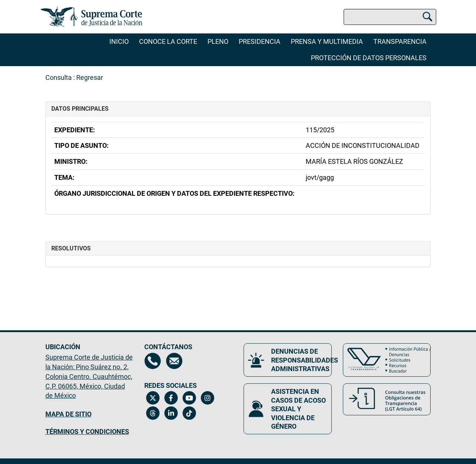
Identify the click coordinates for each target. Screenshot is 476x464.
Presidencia (260, 41)
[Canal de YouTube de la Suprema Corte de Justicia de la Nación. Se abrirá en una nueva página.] (189, 398)
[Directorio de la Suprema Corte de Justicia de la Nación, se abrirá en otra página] (153, 361)
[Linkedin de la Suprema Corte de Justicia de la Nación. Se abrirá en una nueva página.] (171, 413)
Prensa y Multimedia (327, 41)
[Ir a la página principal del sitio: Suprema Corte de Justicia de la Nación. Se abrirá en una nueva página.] (92, 17)
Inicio (119, 41)
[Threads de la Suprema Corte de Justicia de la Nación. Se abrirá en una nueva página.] (153, 413)
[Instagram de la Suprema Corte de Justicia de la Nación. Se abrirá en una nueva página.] (207, 398)
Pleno (218, 41)
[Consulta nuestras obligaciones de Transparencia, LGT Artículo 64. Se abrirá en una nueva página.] (387, 399)
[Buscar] (427, 16)
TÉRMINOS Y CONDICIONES (87, 431)
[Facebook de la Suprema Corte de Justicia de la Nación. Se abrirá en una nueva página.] (171, 398)
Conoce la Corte (168, 41)
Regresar (90, 77)
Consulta (59, 77)
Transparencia (400, 41)
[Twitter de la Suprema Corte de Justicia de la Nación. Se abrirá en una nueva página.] (153, 398)
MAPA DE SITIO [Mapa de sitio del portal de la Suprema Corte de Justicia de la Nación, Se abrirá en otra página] (68, 414)
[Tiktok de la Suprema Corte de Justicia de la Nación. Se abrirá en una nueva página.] (189, 413)
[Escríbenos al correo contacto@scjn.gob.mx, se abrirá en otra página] (174, 361)
